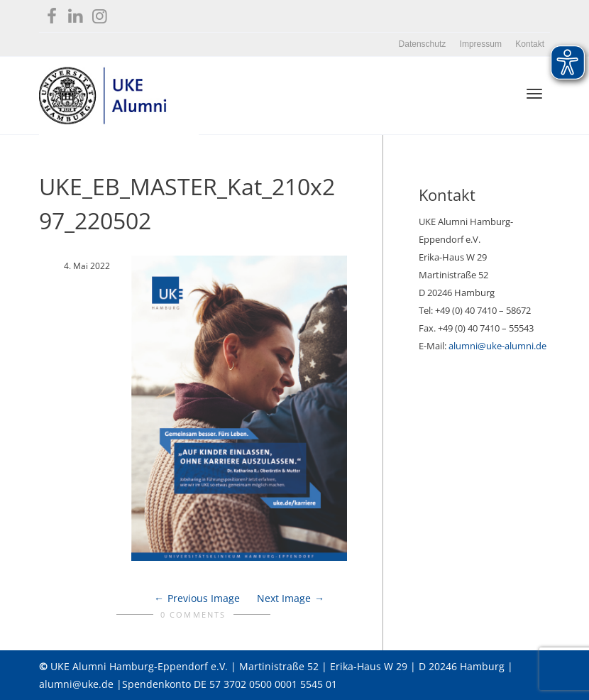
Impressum (481, 44)
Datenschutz (423, 44)
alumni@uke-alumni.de (497, 346)
